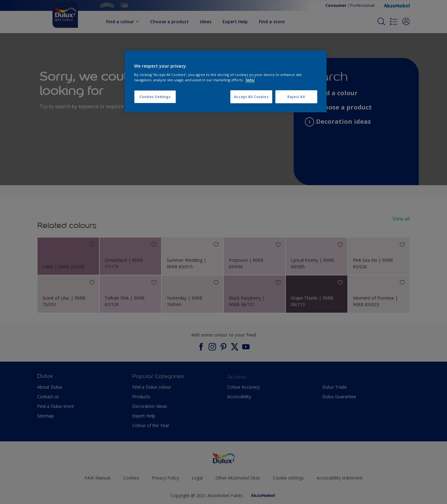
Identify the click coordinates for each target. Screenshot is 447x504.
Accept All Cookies (251, 97)
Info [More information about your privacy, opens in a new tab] (250, 80)
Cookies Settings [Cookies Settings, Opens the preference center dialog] (155, 97)
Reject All (296, 97)
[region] (226, 82)
